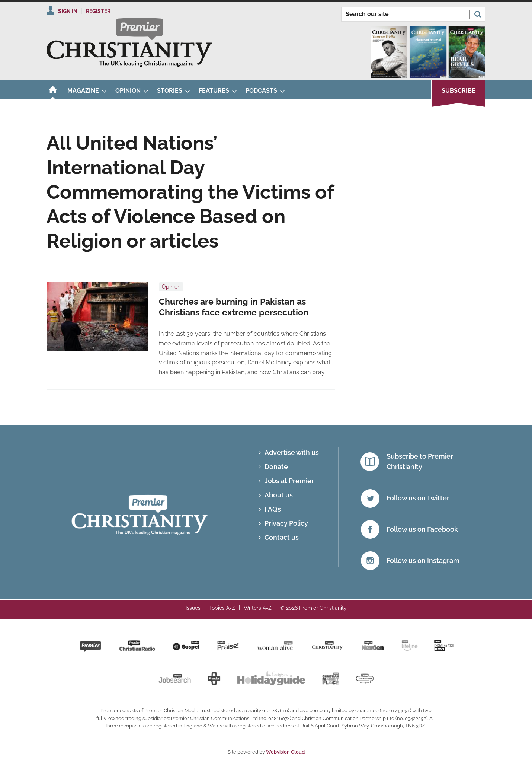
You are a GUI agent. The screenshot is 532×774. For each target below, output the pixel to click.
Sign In (68, 11)
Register (98, 11)
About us (279, 495)
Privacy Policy (286, 523)
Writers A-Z (258, 608)
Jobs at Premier (289, 481)
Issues (193, 608)
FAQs (273, 509)
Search (478, 14)
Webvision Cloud (285, 752)
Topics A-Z (222, 608)
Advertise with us (292, 453)
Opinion (171, 287)
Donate (276, 467)
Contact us (282, 537)
